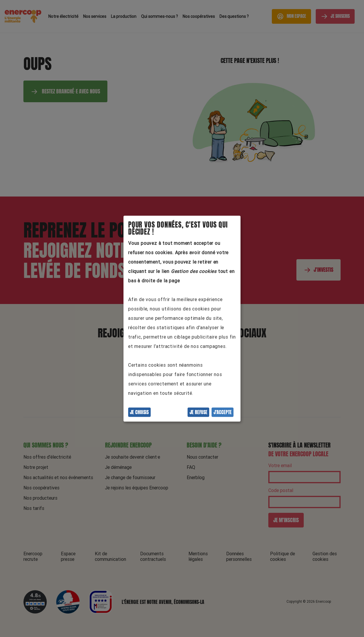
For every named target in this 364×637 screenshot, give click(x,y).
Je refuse (199, 412)
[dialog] (182, 318)
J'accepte (223, 412)
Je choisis (139, 412)
